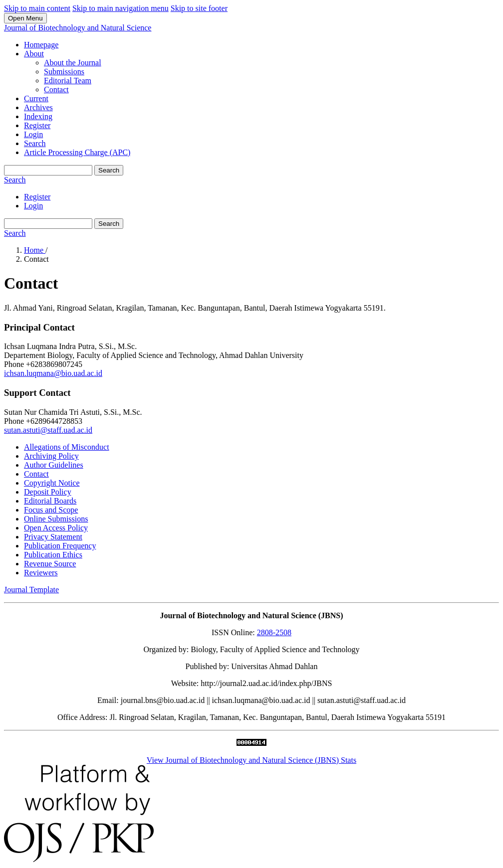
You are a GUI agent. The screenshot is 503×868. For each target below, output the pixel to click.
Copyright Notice (52, 483)
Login (33, 134)
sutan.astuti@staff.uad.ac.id (48, 430)
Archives (38, 107)
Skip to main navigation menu (121, 8)
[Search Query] (48, 170)
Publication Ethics (53, 555)
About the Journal (73, 63)
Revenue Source (50, 564)
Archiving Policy (51, 456)
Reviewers (41, 573)
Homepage (41, 45)
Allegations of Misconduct (67, 447)
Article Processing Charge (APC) (77, 152)
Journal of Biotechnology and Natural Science (78, 28)
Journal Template (31, 590)
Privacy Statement (53, 537)
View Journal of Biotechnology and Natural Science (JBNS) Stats (251, 760)
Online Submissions (56, 519)
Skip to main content (37, 8)
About (34, 54)
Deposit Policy (48, 492)
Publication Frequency (60, 546)
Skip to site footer (199, 8)
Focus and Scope (51, 510)
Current (36, 98)
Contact (56, 89)
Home (35, 250)
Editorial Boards (50, 501)
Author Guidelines (54, 465)
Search (35, 143)
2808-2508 (274, 632)
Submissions (64, 72)
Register (37, 125)
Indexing (38, 116)
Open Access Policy (56, 528)
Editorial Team (68, 81)
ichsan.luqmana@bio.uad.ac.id (53, 373)
